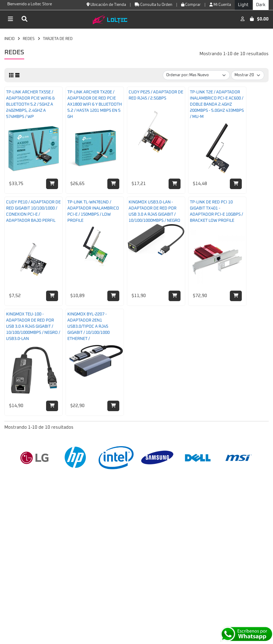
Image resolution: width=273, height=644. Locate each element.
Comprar (191, 5)
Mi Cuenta (220, 5)
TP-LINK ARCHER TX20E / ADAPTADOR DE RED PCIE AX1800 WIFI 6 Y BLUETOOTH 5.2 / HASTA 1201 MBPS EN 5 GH (95, 104)
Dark (261, 5)
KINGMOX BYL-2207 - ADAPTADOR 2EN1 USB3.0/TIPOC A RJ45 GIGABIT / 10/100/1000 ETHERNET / (89, 327)
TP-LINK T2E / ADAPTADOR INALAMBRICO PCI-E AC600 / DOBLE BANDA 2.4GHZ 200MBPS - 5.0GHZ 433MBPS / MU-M (217, 104)
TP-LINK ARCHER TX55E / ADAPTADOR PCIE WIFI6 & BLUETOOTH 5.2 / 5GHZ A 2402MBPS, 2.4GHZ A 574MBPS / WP (30, 104)
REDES (29, 39)
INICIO (9, 39)
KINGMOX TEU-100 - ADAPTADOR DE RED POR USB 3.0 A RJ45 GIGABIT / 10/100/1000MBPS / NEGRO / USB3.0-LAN (33, 327)
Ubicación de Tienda (106, 5)
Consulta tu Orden (154, 5)
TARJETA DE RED (58, 39)
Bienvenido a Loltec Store (30, 4)
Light (243, 5)
